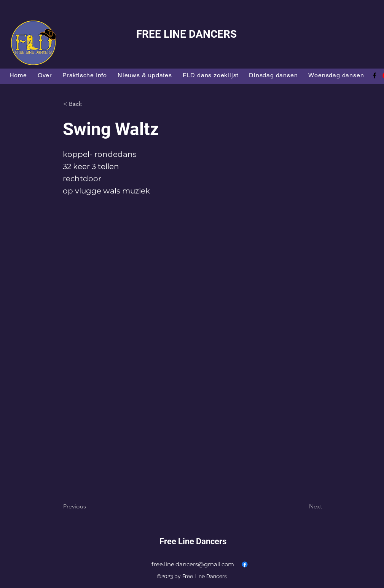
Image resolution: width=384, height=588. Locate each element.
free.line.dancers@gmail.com (193, 564)
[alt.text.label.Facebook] (374, 75)
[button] (88, 104)
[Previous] (88, 507)
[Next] (303, 507)
